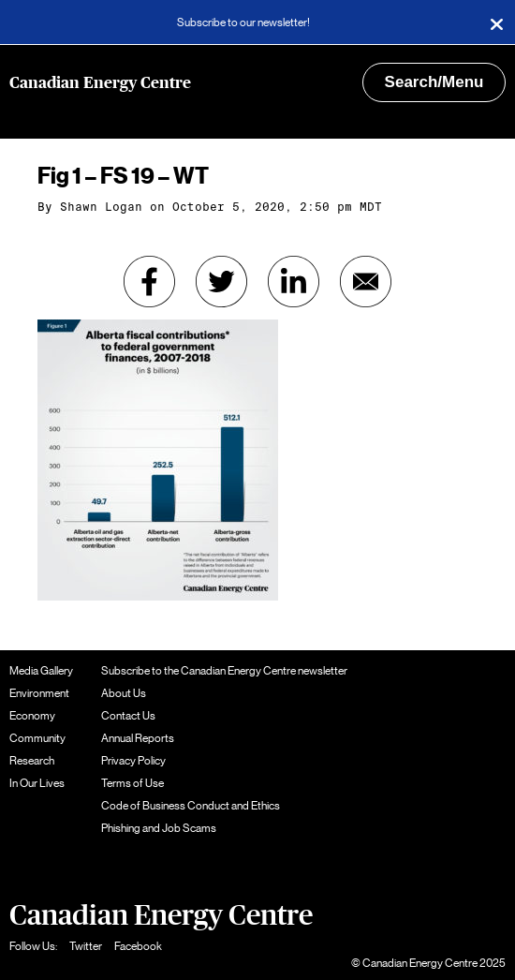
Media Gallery (41, 671)
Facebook (138, 946)
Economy (32, 716)
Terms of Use (132, 783)
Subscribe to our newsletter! (243, 22)
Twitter (86, 946)
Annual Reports (138, 738)
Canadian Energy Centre (100, 83)
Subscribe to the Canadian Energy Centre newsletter (224, 671)
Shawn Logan (101, 207)
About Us (124, 693)
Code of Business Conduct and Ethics (191, 806)
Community (37, 738)
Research (32, 761)
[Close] (496, 22)
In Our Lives (37, 783)
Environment (39, 693)
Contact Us (128, 716)
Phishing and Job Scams (159, 828)
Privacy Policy (133, 761)
